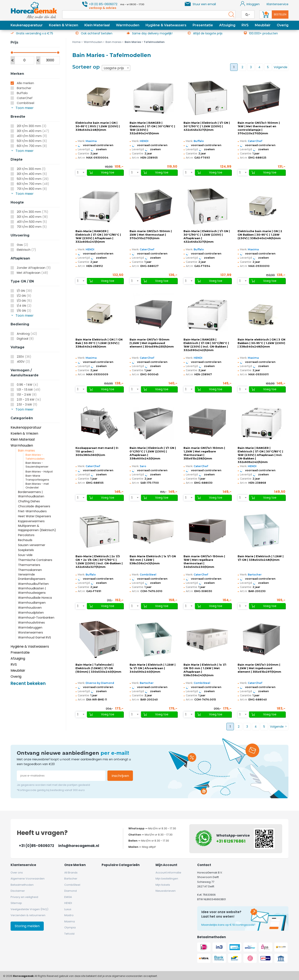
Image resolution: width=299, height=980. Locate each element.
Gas (22, 245)
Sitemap (16, 903)
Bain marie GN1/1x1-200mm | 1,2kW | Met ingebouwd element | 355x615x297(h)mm (259, 668)
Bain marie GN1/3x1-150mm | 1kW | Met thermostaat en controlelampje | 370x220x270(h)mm (259, 128)
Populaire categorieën (121, 865)
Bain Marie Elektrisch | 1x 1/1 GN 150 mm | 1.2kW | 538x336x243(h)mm (153, 560)
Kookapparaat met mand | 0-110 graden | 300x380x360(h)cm (97, 451)
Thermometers (29, 565)
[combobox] (116, 68)
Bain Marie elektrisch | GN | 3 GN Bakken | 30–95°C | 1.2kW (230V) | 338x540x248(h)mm (261, 343)
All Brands (71, 873)
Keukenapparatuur (27, 25)
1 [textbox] (78, 173)
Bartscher (24, 88)
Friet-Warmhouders (32, 511)
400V (23, 362)
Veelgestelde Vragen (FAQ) (29, 909)
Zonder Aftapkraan (34, 268)
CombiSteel (26, 103)
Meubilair (263, 25)
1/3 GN (24, 301)
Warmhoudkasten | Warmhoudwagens (32, 591)
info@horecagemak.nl (79, 846)
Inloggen (250, 4)
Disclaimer (18, 891)
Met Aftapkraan (32, 273)
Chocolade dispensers (34, 506)
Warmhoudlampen (32, 603)
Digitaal (25, 339)
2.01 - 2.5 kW (29, 400)
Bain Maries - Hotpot (39, 472)
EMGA (68, 897)
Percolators (26, 535)
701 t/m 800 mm (32, 189)
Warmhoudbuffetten (33, 584)
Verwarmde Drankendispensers (32, 577)
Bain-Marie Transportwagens (37, 478)
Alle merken (25, 83)
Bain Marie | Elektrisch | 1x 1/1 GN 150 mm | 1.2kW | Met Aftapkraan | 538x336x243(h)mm (205, 670)
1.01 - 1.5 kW (29, 390)
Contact (204, 865)
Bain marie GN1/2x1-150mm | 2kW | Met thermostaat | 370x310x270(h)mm (151, 235)
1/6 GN (24, 311)
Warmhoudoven (30, 608)
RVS (245, 25)
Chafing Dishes (29, 501)
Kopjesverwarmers (31, 521)
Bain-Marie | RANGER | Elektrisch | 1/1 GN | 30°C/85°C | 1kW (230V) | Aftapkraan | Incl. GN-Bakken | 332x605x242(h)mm (260, 455)
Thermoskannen (30, 570)
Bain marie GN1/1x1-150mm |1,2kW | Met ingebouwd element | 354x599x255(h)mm (152, 343)
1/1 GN (24, 291)
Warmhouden (128, 25)
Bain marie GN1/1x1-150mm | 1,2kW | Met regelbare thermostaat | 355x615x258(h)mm (204, 453)
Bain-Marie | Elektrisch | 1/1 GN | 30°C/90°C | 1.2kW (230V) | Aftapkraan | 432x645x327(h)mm (207, 236)
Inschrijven (120, 776)
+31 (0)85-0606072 (36, 846)
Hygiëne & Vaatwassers (166, 25)
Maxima (91, 141)
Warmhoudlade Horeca (35, 598)
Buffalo (22, 93)
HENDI (144, 141)
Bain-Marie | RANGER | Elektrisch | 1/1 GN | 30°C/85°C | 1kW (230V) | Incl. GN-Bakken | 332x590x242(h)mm (206, 345)
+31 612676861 (231, 841)
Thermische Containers (35, 560)
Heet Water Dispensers (35, 516)
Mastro (69, 915)
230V (24, 357)
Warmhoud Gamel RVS (35, 637)
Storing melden (27, 926)
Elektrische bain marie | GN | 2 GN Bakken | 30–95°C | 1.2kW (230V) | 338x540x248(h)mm (260, 235)
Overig (283, 25)
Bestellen (280, 14)
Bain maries (26, 451)
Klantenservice (278, 4)
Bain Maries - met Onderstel (37, 486)
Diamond (70, 891)
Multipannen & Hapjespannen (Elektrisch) (37, 528)
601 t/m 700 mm (32, 146)
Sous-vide (25, 555)
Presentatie (203, 25)
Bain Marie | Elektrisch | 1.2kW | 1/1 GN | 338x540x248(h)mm (261, 558)
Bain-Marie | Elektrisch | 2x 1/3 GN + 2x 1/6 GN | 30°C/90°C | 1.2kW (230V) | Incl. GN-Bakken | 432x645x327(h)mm (99, 562)
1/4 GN (24, 306)
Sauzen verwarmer (32, 545)
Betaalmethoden (22, 885)
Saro (143, 466)
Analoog (27, 334)
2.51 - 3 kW (27, 405)
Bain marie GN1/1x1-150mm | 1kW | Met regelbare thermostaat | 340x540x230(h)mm (204, 562)
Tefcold (69, 934)
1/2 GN (24, 296)
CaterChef (25, 98)
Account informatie (168, 873)
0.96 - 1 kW (27, 385)
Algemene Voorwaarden (28, 879)
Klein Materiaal (97, 25)
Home (77, 42)
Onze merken (75, 865)
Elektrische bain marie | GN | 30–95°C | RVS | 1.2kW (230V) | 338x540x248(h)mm (98, 126)
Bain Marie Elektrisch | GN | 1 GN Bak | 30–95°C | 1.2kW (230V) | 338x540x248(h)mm (99, 343)
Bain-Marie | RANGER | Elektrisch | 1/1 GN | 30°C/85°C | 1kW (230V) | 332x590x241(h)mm (152, 128)
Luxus (68, 909)
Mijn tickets (163, 885)
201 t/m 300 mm (32, 126)
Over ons (17, 873)
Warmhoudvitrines (31, 623)
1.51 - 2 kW (27, 395)
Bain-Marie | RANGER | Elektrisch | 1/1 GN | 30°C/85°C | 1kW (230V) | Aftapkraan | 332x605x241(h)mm (98, 236)
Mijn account (166, 865)
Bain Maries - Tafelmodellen (35, 457)
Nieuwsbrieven (166, 891)
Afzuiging (227, 25)
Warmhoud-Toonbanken (36, 618)
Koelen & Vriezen (64, 25)
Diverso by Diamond (100, 683)
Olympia (70, 927)
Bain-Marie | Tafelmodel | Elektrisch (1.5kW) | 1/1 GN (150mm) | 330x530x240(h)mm (98, 668)
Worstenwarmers (30, 632)
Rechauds (25, 540)
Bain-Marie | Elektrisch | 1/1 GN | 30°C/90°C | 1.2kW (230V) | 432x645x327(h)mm (207, 126)
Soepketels (26, 550)
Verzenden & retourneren (28, 915)
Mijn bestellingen (167, 879)
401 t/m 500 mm (32, 136)
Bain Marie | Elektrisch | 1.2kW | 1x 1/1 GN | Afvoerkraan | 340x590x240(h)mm (153, 668)
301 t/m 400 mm (33, 131)
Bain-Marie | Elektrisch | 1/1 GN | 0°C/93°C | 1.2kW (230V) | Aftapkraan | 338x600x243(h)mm (153, 453)
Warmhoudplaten (31, 613)
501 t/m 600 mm (32, 141)
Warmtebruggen (30, 627)
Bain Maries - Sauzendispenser (37, 465)
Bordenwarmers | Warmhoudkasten (31, 494)
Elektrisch (26, 250)
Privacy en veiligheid (24, 897)
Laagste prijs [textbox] (114, 68)
